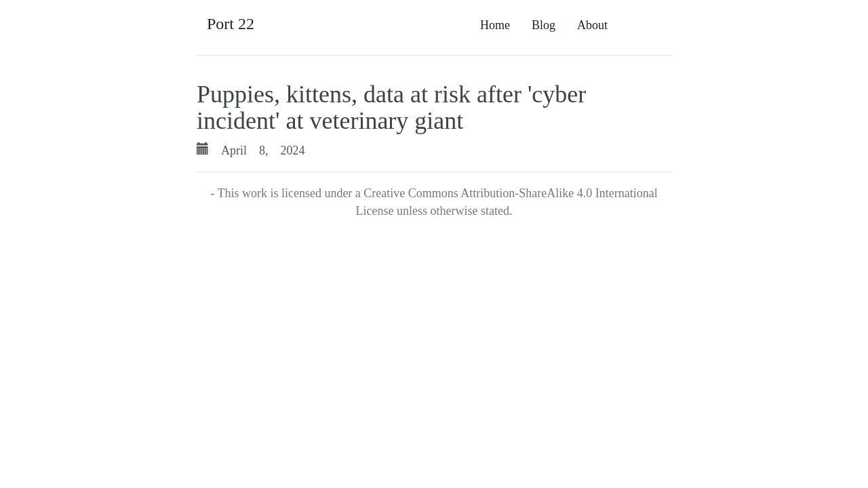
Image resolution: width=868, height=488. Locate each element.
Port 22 (231, 24)
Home (495, 25)
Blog (544, 25)
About (592, 25)
